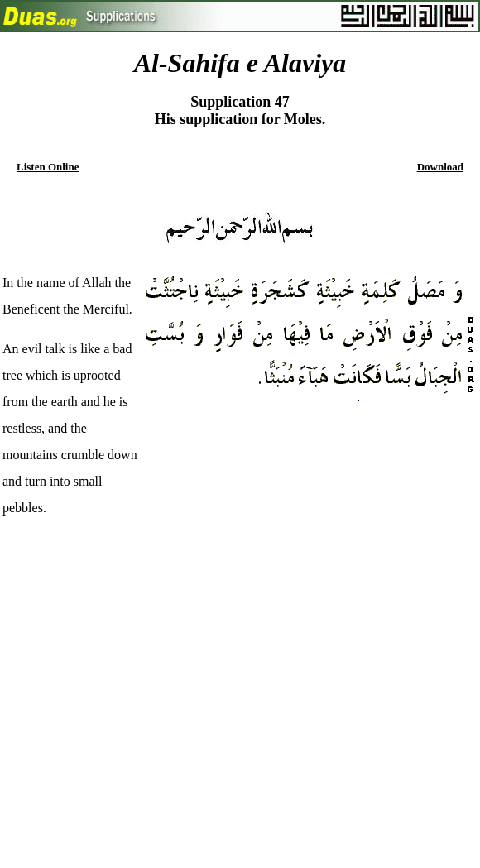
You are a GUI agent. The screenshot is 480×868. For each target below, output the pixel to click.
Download (440, 167)
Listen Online (48, 167)
